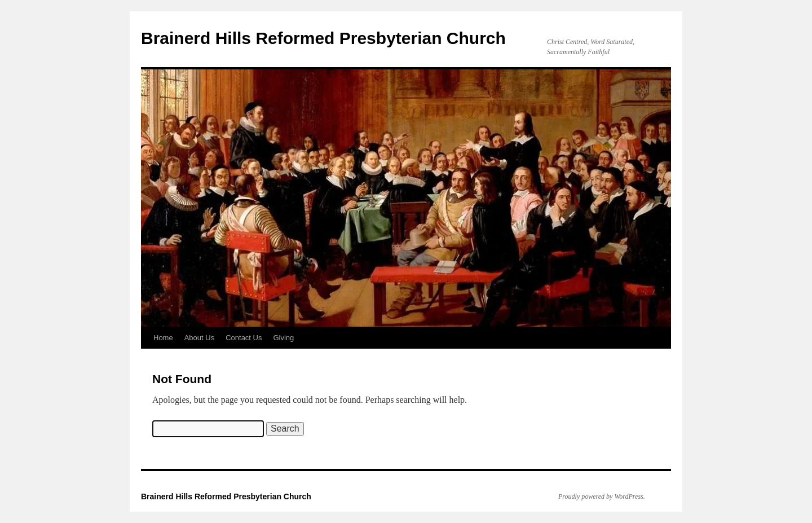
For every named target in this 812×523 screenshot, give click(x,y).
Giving (283, 338)
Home (163, 338)
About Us (199, 338)
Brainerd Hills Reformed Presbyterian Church (323, 38)
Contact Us (244, 338)
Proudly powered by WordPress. (602, 496)
